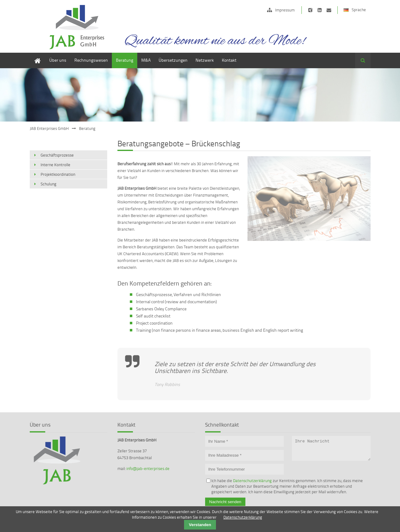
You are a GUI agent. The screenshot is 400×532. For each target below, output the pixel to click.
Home (35, 56)
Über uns (58, 60)
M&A (146, 60)
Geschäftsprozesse (57, 155)
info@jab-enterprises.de (148, 468)
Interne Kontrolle (55, 165)
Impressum (285, 10)
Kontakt (229, 60)
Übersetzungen (173, 60)
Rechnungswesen (91, 60)
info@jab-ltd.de (329, 10)
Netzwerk (205, 60)
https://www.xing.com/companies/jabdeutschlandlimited (310, 10)
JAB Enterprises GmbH (49, 128)
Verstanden (200, 525)
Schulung (48, 184)
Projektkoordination (58, 174)
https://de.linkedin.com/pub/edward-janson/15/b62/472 (320, 10)
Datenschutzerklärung (252, 481)
